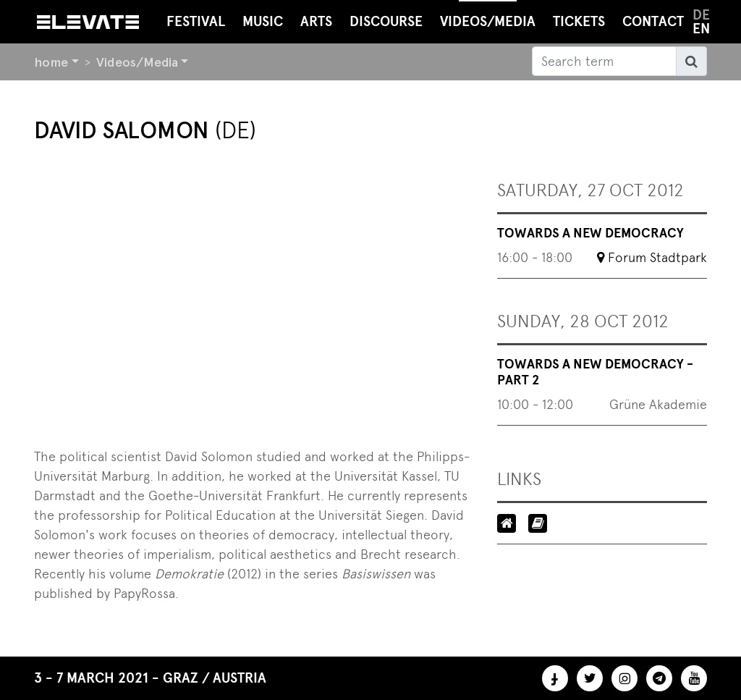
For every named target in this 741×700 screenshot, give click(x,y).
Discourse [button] (386, 21)
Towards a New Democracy (590, 233)
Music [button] (263, 21)
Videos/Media (137, 62)
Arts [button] (316, 21)
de (701, 15)
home (51, 62)
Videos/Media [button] (488, 15)
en (701, 29)
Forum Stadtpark (657, 257)
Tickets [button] (579, 21)
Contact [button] (653, 21)
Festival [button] (196, 21)
